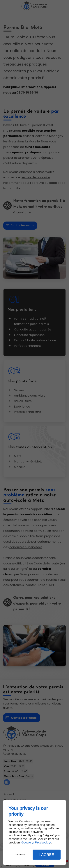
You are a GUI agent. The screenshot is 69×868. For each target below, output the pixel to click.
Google (26, 842)
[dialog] (34, 832)
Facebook (41, 842)
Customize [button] (20, 855)
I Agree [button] (47, 855)
